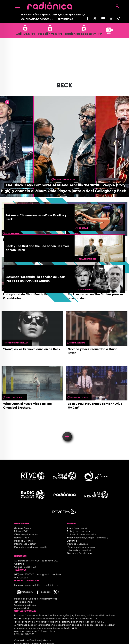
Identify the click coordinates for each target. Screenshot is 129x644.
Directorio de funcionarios (81, 547)
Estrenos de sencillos (17, 343)
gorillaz (83, 228)
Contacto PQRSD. (95, 622)
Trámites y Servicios (77, 544)
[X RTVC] (56, 592)
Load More (67, 431)
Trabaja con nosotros (79, 532)
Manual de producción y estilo (31, 547)
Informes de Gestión (25, 544)
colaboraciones (87, 259)
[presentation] (8, 146)
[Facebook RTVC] (43, 592)
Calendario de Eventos (35, 20)
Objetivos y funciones (26, 535)
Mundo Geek (50, 15)
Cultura (63, 15)
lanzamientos (86, 290)
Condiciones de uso (25, 605)
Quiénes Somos (23, 528)
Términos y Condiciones (80, 553)
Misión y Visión (22, 532)
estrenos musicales (64, 180)
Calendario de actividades (82, 535)
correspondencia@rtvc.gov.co (31, 622)
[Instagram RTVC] (25, 592)
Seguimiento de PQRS (65, 628)
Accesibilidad (22, 608)
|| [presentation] (7, 103)
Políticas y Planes (24, 541)
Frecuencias (65, 20)
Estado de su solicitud (79, 550)
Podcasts (76, 15)
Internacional (78, 343)
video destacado (14, 398)
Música (37, 15)
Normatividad (22, 538)
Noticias (26, 15)
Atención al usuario (77, 528)
